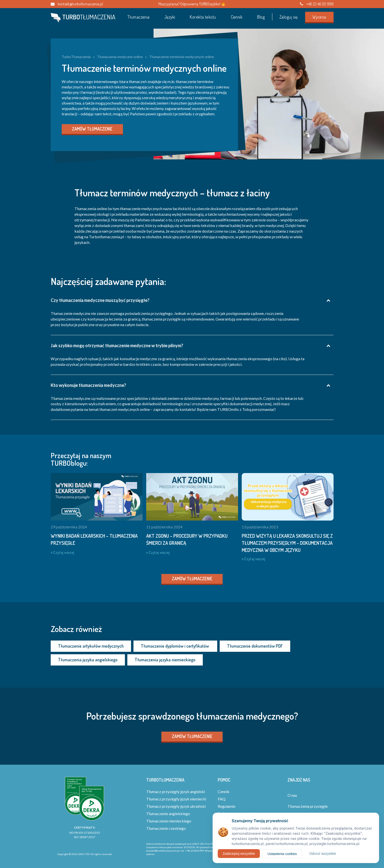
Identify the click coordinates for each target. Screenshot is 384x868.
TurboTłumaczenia (76, 57)
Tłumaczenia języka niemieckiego (165, 660)
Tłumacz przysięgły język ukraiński (176, 806)
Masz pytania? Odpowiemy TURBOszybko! (192, 4)
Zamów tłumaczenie (92, 129)
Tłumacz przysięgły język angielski (176, 791)
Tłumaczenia (138, 17)
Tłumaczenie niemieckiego (169, 821)
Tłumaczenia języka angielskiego (88, 660)
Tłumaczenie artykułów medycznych (91, 646)
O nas (292, 795)
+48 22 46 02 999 (317, 4)
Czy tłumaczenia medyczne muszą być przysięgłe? (100, 300)
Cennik (237, 17)
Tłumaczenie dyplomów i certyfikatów (175, 646)
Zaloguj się (289, 17)
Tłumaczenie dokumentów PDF (255, 646)
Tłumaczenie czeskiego (166, 828)
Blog (261, 17)
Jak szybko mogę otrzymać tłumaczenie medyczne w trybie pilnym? (117, 345)
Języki (170, 17)
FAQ (222, 799)
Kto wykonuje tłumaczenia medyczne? (88, 385)
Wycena (319, 17)
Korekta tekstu (203, 17)
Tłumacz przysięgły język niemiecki (176, 799)
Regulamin (227, 806)
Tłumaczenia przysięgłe (308, 806)
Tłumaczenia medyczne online (120, 57)
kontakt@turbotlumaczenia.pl (77, 4)
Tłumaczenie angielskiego (168, 814)
